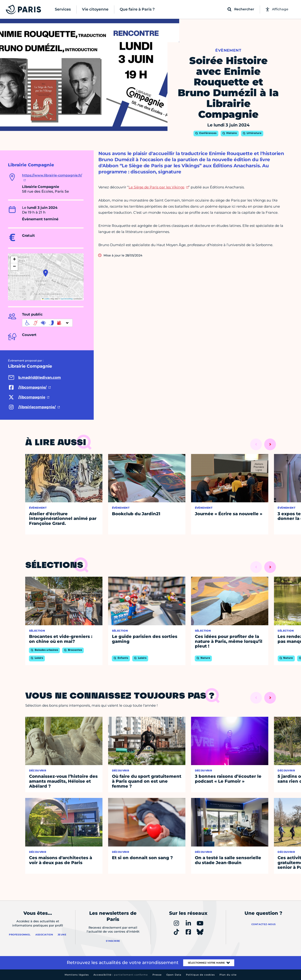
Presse (157, 975)
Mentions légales (77, 975)
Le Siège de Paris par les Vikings (156, 187)
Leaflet (46, 299)
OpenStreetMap (67, 299)
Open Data (174, 975)
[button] (46, 273)
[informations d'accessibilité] (47, 323)
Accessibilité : (121, 975)
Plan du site (228, 975)
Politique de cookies (200, 975)
